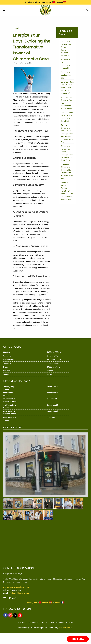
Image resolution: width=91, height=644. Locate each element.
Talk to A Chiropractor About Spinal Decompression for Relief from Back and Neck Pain (67, 134)
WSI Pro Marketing (65, 628)
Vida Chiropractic (31, 319)
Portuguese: (34, 602)
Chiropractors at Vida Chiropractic (32, 255)
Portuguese (49, 2)
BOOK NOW (78, 639)
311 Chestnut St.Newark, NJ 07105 (16, 587)
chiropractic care (19, 106)
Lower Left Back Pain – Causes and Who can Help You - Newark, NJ (67, 88)
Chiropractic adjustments (22, 137)
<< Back (16, 28)
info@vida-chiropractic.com (19, 593)
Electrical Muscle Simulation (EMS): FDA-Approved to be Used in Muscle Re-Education (67, 191)
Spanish (61, 2)
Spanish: (47, 602)
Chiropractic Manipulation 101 (66, 75)
